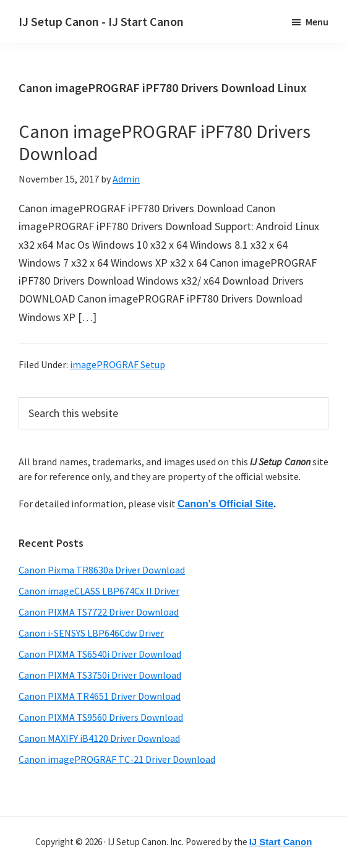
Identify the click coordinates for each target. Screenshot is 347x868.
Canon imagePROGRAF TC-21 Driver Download (117, 759)
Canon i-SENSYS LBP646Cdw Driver (91, 633)
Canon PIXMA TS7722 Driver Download (99, 612)
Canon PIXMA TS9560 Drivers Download (101, 717)
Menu (317, 22)
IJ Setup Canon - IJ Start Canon (101, 21)
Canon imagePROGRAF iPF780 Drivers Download (165, 142)
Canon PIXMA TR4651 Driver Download (100, 696)
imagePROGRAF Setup (118, 364)
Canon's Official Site (225, 504)
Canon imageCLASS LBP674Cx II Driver (99, 591)
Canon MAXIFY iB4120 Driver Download (99, 738)
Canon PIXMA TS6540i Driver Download (100, 654)
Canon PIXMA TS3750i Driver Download (100, 675)
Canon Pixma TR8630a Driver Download (102, 570)
